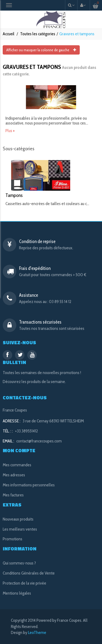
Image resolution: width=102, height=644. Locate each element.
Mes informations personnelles (29, 485)
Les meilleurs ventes (20, 529)
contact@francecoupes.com (39, 441)
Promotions (13, 539)
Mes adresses (14, 475)
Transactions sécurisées (40, 322)
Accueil (9, 34)
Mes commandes (17, 465)
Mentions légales (17, 593)
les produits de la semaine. (44, 382)
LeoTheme (37, 632)
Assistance (29, 295)
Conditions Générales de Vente (29, 573)
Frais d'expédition (35, 268)
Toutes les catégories (38, 34)
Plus (9, 131)
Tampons (14, 195)
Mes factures (13, 495)
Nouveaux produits (18, 519)
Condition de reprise (37, 241)
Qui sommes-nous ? (19, 563)
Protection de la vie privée (24, 583)
